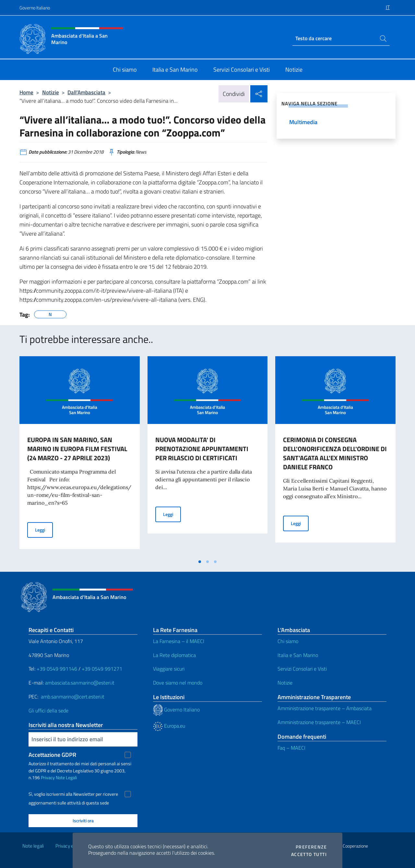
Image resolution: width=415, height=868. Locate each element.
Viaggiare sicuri (169, 669)
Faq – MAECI (291, 748)
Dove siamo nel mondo (178, 683)
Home (26, 92)
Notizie (51, 92)
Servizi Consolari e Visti (302, 669)
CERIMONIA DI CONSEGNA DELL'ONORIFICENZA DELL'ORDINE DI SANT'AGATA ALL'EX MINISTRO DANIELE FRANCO (335, 453)
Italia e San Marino (298, 655)
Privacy (48, 777)
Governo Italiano (35, 8)
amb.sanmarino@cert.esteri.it (73, 697)
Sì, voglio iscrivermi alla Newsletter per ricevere (73, 794)
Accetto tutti (309, 854)
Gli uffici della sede (48, 710)
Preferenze (311, 847)
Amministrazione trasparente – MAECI (319, 722)
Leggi (44, 529)
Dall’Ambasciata (86, 92)
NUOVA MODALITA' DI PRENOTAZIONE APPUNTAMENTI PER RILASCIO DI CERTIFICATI (202, 449)
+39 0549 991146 (57, 669)
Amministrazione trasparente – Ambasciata (325, 708)
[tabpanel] (80, 456)
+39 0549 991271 (102, 669)
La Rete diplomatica (174, 655)
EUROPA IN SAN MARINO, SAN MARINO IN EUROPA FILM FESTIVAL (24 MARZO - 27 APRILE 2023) (77, 449)
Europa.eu (169, 726)
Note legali (33, 846)
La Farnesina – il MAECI (179, 641)
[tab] (200, 562)
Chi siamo (288, 641)
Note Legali (66, 777)
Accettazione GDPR (52, 755)
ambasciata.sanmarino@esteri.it (80, 683)
